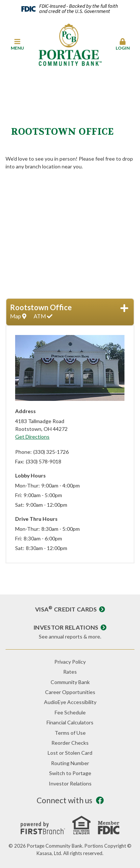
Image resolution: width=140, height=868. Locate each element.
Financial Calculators (70, 722)
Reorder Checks (70, 743)
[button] (18, 45)
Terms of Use (70, 733)
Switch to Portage (70, 773)
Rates (70, 672)
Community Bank (70, 682)
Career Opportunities (70, 692)
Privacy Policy (70, 662)
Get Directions (32, 437)
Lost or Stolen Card (70, 753)
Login (122, 44)
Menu (18, 44)
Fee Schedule (70, 712)
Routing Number (70, 763)
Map (18, 316)
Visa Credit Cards (66, 609)
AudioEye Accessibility (70, 702)
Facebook (100, 800)
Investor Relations (66, 627)
